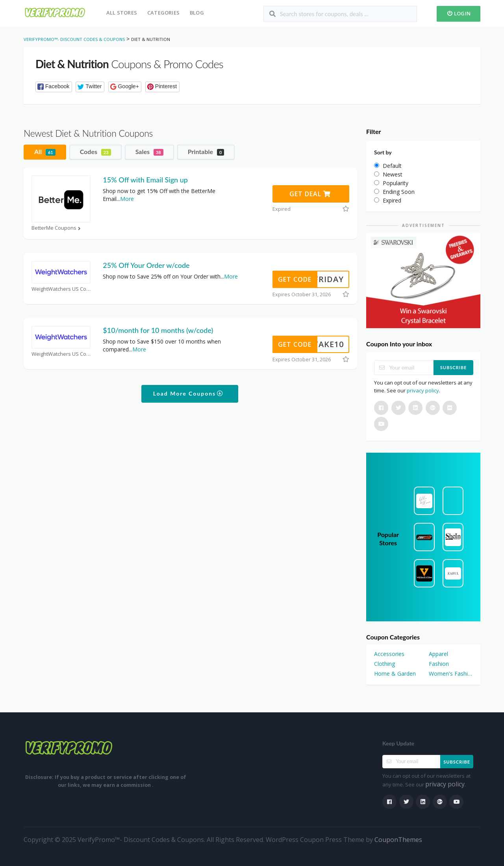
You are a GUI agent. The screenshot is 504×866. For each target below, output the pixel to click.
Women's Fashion (451, 674)
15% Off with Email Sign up (145, 180)
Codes (95, 152)
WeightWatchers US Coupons (61, 289)
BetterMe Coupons (57, 228)
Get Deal (310, 194)
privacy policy (423, 390)
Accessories (389, 654)
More (127, 199)
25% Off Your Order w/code (146, 265)
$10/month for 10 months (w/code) (158, 330)
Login (459, 13)
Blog (197, 13)
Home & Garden (395, 674)
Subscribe (454, 367)
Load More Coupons (188, 393)
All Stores (122, 13)
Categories (163, 13)
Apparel (438, 654)
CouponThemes (398, 840)
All (45, 152)
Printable (206, 152)
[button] (54, 87)
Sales (149, 152)
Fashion (439, 664)
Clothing (384, 664)
